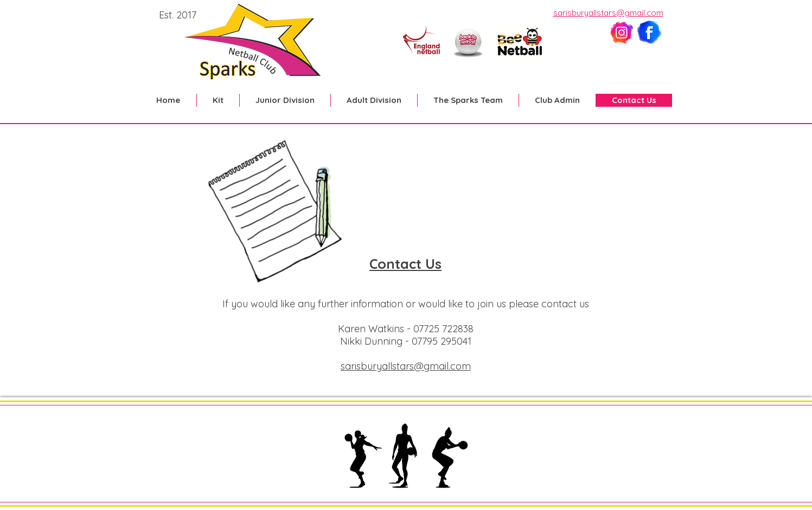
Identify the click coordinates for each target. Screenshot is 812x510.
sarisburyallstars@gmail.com (608, 13)
